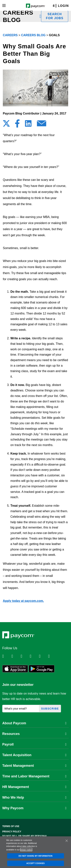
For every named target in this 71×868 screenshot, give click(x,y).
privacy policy (26, 850)
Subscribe (50, 709)
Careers (10, 35)
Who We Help (34, 797)
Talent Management (34, 766)
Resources (34, 734)
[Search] (54, 6)
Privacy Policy (12, 832)
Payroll (34, 744)
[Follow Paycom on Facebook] (25, 656)
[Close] (67, 841)
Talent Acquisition (34, 755)
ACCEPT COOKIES (35, 863)
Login (63, 6)
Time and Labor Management (34, 776)
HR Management (34, 787)
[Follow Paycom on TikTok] (52, 656)
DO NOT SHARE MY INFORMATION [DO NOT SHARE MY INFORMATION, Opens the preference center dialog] (35, 856)
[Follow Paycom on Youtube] (43, 656)
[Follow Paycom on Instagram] (34, 656)
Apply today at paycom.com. (23, 601)
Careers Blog (33, 35)
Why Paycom (34, 808)
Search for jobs (55, 16)
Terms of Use (11, 826)
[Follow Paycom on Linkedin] (6, 656)
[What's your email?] (21, 708)
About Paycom (34, 723)
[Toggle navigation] (4, 5)
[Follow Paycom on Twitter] (16, 656)
